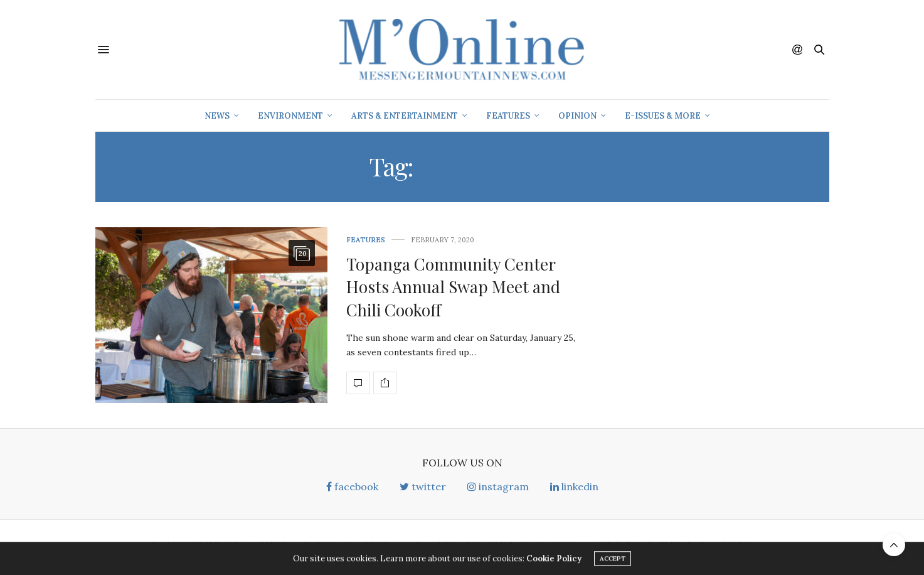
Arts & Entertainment (405, 116)
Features (508, 116)
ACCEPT (613, 560)
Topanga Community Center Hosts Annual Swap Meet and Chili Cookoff (453, 287)
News (217, 116)
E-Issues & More (663, 116)
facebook (352, 486)
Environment (290, 116)
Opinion (577, 116)
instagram (498, 486)
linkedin (574, 486)
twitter (423, 486)
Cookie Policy (554, 560)
